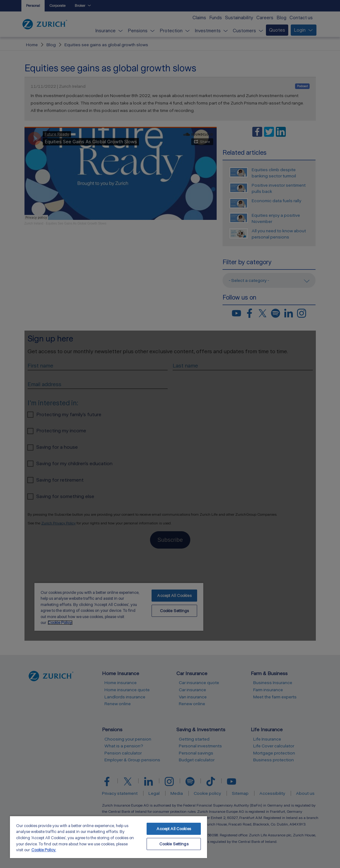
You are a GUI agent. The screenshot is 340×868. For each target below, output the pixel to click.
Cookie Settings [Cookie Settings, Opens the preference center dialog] (174, 844)
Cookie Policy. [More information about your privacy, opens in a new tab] (44, 850)
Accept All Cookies (174, 829)
